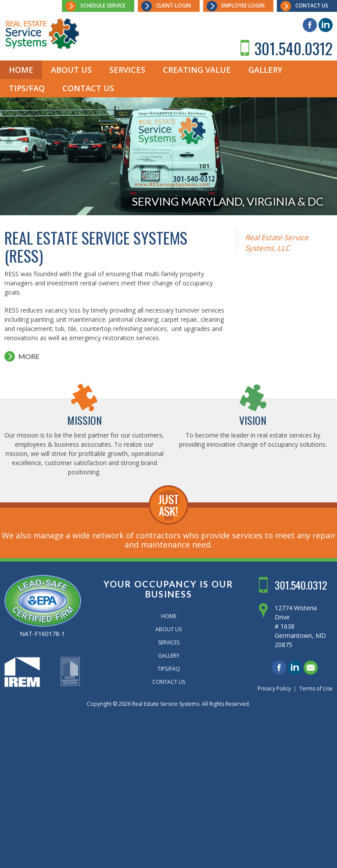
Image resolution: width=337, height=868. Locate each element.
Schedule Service (103, 5)
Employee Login (243, 5)
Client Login (174, 5)
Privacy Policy (274, 688)
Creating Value (197, 70)
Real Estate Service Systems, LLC (277, 243)
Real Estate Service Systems (166, 704)
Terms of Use (316, 688)
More (29, 356)
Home (21, 70)
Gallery (265, 70)
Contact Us (312, 5)
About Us (71, 70)
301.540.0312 (294, 48)
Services (127, 70)
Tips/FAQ (27, 88)
